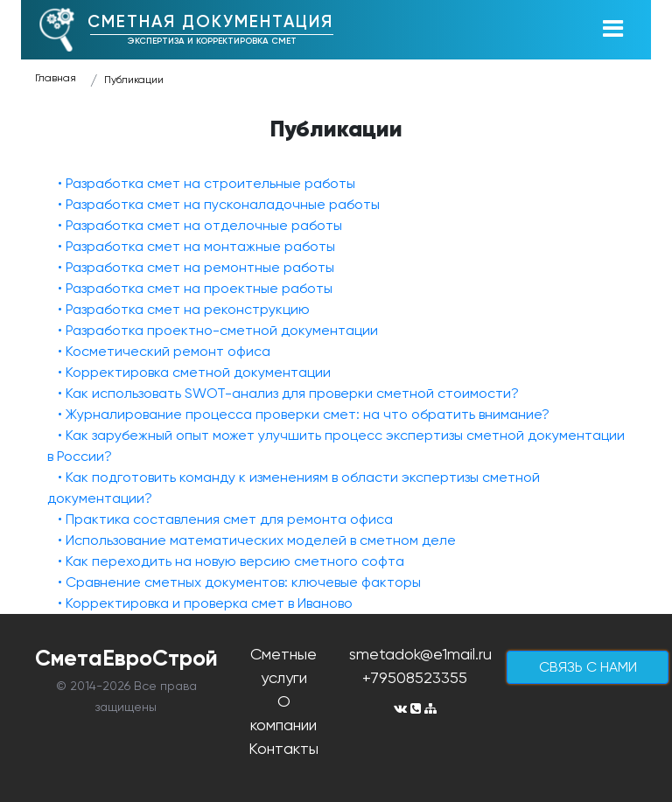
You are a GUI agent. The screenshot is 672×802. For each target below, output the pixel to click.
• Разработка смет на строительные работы (206, 183)
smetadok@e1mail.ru (420, 654)
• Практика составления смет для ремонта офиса (225, 519)
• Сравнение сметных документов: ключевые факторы (239, 582)
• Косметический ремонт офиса (164, 351)
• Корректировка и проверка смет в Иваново (205, 603)
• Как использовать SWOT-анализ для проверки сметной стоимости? (288, 393)
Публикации (134, 80)
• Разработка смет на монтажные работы (196, 246)
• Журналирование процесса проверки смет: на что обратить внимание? (304, 414)
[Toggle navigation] (612, 30)
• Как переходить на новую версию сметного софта (231, 561)
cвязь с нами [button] (588, 667)
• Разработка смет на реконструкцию (184, 309)
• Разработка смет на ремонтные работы (196, 267)
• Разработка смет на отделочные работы (200, 225)
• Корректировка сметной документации (194, 372)
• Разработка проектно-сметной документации (218, 330)
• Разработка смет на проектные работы (195, 288)
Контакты (283, 748)
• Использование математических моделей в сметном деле (257, 540)
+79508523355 (415, 677)
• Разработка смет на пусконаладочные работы (219, 204)
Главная (56, 78)
